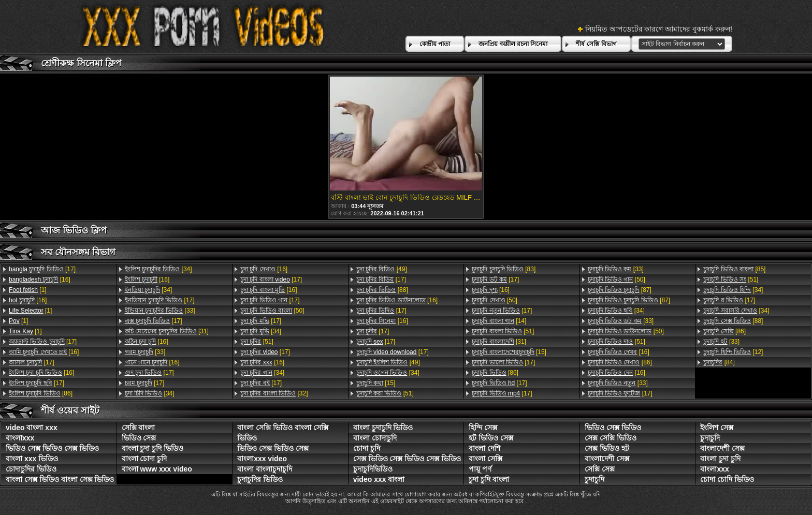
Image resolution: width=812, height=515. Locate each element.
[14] (499, 321)
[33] (160, 311)
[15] (376, 383)
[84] (719, 362)
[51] (257, 342)
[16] (40, 279)
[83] (504, 269)
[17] (42, 269)
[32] (274, 393)
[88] (382, 290)
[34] (158, 269)
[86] (41, 393)
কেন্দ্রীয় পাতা (435, 44)
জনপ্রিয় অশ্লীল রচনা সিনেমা (513, 44)
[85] (734, 269)
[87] (620, 290)
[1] (28, 290)
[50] (272, 311)
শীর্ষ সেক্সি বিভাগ (596, 44)
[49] (382, 269)
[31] (167, 331)
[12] (733, 352)
